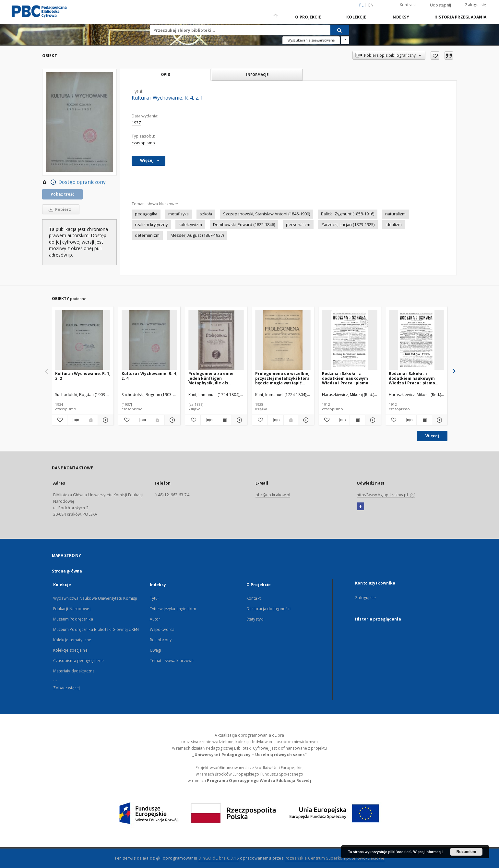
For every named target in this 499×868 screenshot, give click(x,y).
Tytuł (154, 598)
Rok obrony (161, 640)
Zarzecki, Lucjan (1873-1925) (348, 225)
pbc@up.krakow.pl (273, 495)
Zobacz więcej (67, 688)
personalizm (298, 225)
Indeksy (400, 17)
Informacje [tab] (257, 74)
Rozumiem (466, 852)
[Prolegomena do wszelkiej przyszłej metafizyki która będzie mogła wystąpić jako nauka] (283, 340)
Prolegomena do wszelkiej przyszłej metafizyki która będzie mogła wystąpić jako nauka (282, 378)
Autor (155, 619)
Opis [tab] (166, 75)
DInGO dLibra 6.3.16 (219, 858)
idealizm (394, 225)
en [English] (371, 5)
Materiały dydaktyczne (74, 671)
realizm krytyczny (151, 225)
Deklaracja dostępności (269, 609)
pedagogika (146, 214)
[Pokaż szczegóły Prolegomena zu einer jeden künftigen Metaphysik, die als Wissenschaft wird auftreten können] (238, 420)
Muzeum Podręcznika (73, 619)
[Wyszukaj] (340, 30)
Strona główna (67, 571)
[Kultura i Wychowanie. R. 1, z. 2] (83, 340)
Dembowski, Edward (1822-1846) (244, 225)
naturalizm (395, 214)
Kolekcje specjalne (70, 650)
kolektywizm (190, 225)
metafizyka (178, 214)
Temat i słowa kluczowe (172, 661)
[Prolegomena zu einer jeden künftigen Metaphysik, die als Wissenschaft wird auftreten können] (216, 340)
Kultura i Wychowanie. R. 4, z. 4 (149, 376)
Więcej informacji (428, 852)
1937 (136, 123)
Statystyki (255, 619)
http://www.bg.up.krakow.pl (386, 495)
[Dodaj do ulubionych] (435, 55)
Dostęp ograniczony (74, 182)
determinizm (147, 235)
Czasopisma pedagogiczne (79, 661)
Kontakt (254, 598)
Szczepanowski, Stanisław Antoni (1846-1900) (267, 214)
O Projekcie (308, 17)
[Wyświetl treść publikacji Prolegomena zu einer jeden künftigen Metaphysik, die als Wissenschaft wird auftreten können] (224, 420)
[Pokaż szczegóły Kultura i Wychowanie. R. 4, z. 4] (172, 420)
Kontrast (408, 5)
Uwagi (156, 650)
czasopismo (143, 143)
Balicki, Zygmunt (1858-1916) (348, 214)
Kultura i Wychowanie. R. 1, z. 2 (83, 376)
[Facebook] (360, 507)
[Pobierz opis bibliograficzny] (75, 420)
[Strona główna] (275, 17)
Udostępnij (441, 5)
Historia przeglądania (460, 17)
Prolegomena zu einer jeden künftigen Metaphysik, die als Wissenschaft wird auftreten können (211, 378)
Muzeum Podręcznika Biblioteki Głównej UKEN (96, 629)
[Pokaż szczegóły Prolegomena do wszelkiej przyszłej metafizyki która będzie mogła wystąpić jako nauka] (305, 420)
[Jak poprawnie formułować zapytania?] (345, 40)
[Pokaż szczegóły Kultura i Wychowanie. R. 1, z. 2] (105, 420)
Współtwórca (162, 629)
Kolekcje (356, 17)
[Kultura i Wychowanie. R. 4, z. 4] (149, 340)
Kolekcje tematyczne (72, 640)
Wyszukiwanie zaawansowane (311, 40)
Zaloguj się (475, 5)
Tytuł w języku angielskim (173, 609)
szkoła (206, 214)
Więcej (432, 436)
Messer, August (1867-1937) (197, 235)
